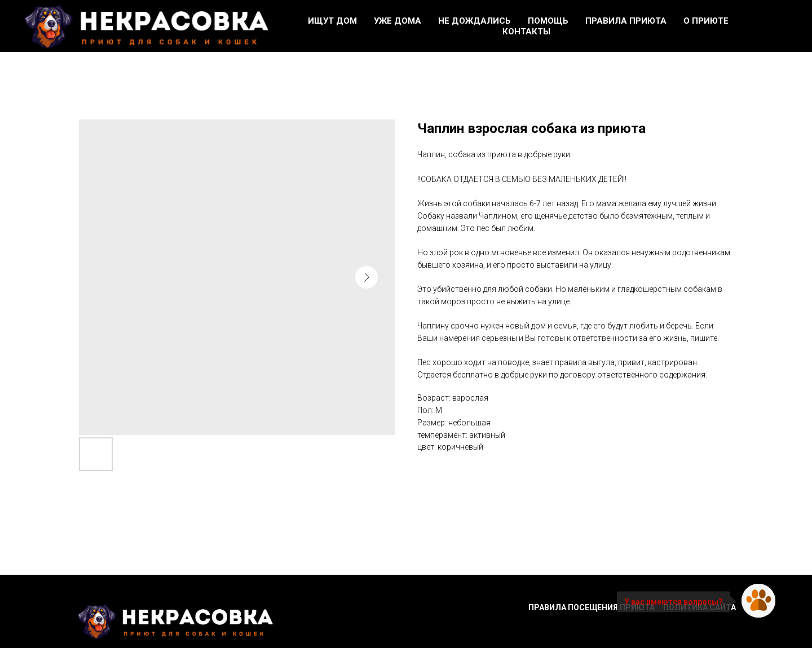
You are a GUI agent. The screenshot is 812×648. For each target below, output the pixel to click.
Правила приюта (626, 21)
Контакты (526, 32)
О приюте (706, 21)
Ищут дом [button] (332, 21)
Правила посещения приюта (592, 607)
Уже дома (398, 21)
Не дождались (475, 21)
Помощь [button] (548, 21)
